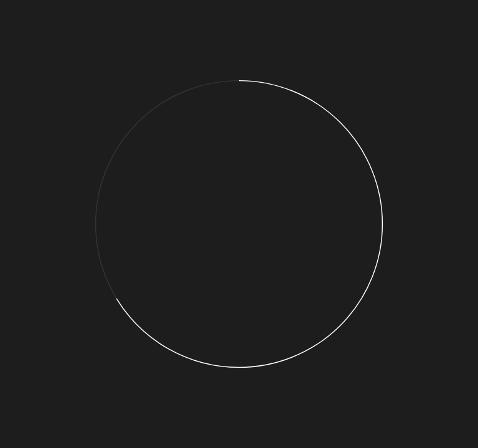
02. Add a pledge (150, 37)
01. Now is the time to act (68, 37)
